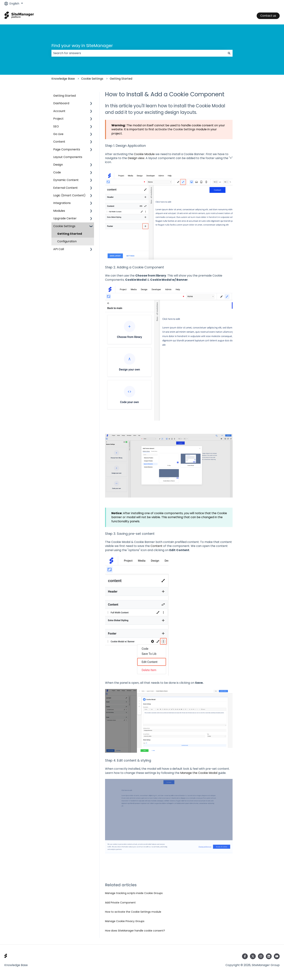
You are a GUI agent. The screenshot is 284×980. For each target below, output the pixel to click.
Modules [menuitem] (59, 211)
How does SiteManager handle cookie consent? (135, 931)
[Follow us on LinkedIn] (269, 956)
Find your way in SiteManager (82, 46)
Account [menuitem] (59, 111)
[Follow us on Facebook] (245, 956)
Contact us (268, 16)
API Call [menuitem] (59, 249)
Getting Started (121, 79)
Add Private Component (120, 903)
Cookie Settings (92, 79)
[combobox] (139, 53)
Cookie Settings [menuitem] (64, 226)
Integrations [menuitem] (62, 203)
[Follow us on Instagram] (261, 956)
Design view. (136, 158)
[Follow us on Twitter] (253, 956)
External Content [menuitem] (65, 188)
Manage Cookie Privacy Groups (125, 921)
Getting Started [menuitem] (64, 96)
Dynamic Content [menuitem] (66, 180)
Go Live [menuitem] (58, 134)
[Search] (229, 53)
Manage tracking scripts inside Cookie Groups (134, 893)
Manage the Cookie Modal (199, 773)
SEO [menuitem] (56, 126)
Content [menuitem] (59, 142)
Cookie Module (144, 154)
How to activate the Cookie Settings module (133, 912)
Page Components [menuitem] (67, 149)
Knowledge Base (63, 79)
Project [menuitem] (58, 119)
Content (156, 546)
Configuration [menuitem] (67, 241)
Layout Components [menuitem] (68, 157)
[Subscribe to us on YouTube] (277, 956)
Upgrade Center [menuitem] (65, 218)
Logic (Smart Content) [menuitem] (69, 195)
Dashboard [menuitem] (61, 103)
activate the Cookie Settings (175, 129)
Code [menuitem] (57, 172)
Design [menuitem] (58, 165)
